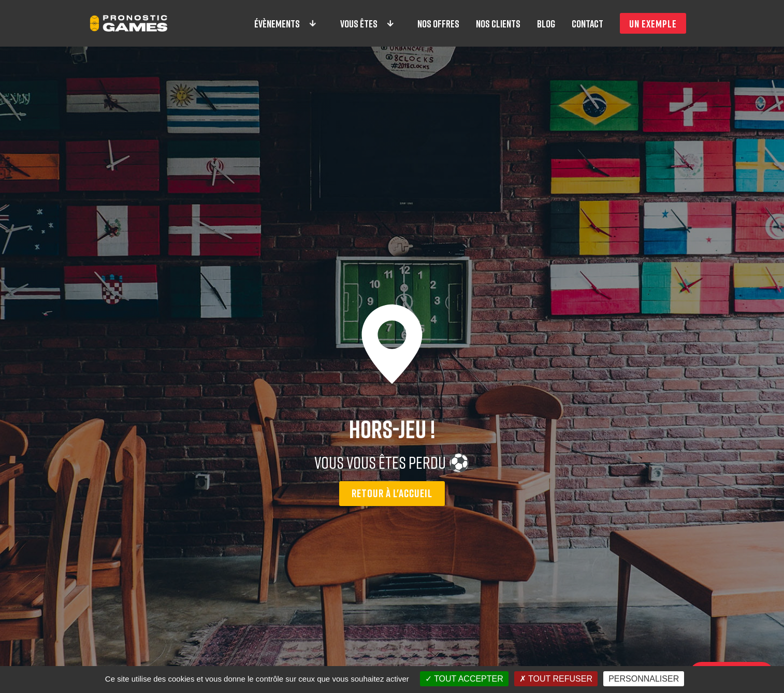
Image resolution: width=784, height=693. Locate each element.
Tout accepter (464, 679)
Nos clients (498, 23)
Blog (546, 23)
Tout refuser (556, 679)
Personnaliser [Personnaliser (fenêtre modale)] (644, 679)
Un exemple (653, 23)
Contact (587, 23)
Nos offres (438, 23)
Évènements (286, 23)
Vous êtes (368, 23)
